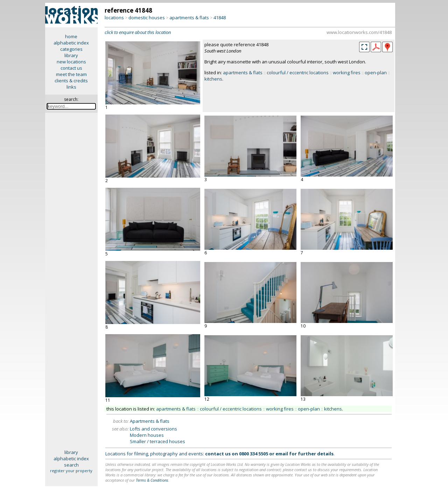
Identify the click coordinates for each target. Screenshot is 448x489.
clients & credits (71, 81)
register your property (71, 471)
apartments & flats (189, 18)
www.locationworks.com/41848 (359, 32)
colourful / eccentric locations (298, 73)
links (71, 87)
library (71, 55)
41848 (220, 18)
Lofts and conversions (153, 429)
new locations (71, 62)
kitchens (213, 79)
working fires (347, 73)
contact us (71, 68)
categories (71, 49)
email (282, 454)
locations (114, 18)
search (71, 465)
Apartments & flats (150, 421)
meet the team (71, 74)
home (71, 36)
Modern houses (147, 435)
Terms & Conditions (152, 480)
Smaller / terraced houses (157, 441)
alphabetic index (71, 43)
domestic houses (147, 18)
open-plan (376, 73)
